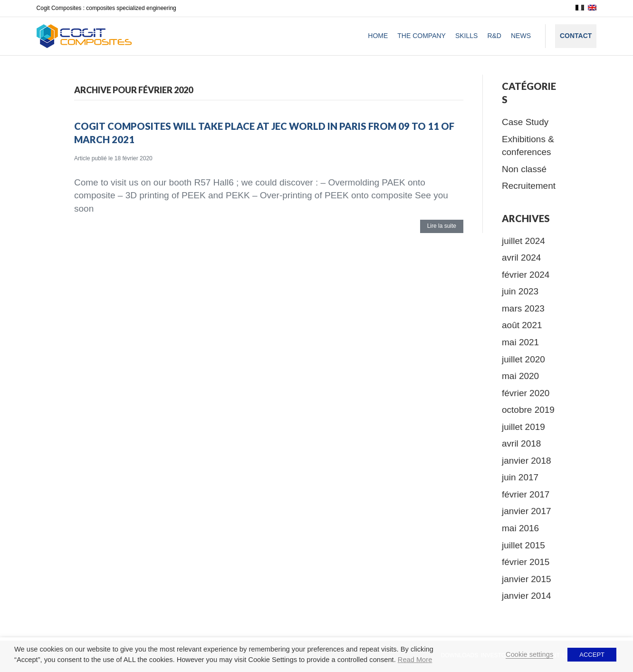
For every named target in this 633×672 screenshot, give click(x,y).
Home (378, 36)
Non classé (524, 169)
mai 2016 (520, 528)
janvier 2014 (527, 596)
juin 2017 (520, 477)
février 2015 (526, 562)
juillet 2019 (523, 427)
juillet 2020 (523, 359)
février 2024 (526, 275)
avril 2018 (521, 443)
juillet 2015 (523, 545)
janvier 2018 (527, 461)
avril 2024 (521, 258)
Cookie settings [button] (529, 654)
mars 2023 (523, 308)
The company (422, 36)
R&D (494, 36)
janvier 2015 (527, 579)
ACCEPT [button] (592, 655)
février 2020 (526, 393)
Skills (466, 36)
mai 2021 (520, 342)
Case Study (525, 122)
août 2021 (522, 325)
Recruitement (529, 186)
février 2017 (526, 494)
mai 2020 (520, 376)
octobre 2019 (528, 410)
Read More (415, 660)
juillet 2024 (523, 241)
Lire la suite (442, 226)
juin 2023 (520, 291)
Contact (576, 36)
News (521, 36)
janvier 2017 (527, 511)
